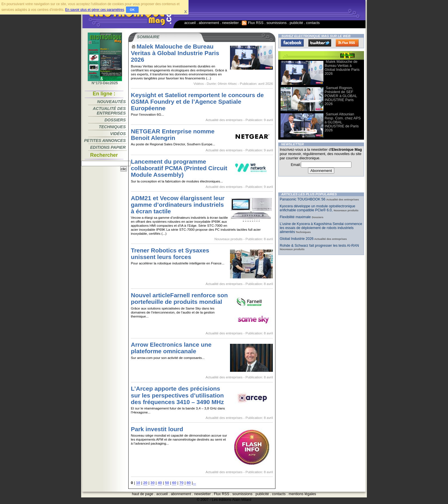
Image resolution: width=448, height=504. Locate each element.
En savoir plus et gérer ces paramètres (95, 10)
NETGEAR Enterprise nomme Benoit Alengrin (173, 134)
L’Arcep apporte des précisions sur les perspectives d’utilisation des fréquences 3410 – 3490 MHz (177, 395)
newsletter (230, 23)
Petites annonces (105, 140)
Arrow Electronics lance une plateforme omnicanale (171, 348)
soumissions (277, 23)
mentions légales (302, 494)
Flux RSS (253, 23)
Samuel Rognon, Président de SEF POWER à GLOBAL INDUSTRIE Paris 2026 (341, 96)
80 (189, 483)
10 (138, 483)
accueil (190, 23)
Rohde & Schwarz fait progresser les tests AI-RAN (319, 246)
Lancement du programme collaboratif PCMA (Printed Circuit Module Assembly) (179, 168)
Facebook (292, 43)
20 (145, 483)
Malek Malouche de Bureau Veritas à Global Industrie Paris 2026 (175, 53)
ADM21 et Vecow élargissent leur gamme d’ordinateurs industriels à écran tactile (178, 205)
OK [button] (132, 10)
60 (174, 483)
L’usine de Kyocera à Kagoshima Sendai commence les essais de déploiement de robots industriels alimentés (321, 228)
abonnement (209, 23)
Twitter (320, 43)
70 (182, 483)
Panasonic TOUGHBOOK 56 (303, 199)
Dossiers (115, 120)
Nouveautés (111, 102)
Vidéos (118, 134)
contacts (313, 23)
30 (153, 483)
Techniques (112, 127)
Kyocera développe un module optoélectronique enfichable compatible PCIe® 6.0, (317, 208)
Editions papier (108, 147)
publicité (296, 23)
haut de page (143, 494)
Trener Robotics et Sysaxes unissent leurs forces (170, 254)
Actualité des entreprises (109, 111)
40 (160, 483)
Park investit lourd (157, 429)
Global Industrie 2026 (297, 239)
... (194, 483)
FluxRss (347, 43)
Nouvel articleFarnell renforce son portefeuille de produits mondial (179, 298)
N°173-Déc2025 (105, 81)
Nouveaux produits (228, 239)
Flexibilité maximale (296, 217)
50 (167, 483)
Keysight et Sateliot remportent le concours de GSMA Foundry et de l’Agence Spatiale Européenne (197, 102)
